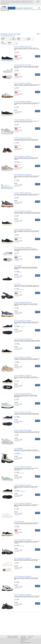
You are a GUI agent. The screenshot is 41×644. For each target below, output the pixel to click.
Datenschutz (23, 640)
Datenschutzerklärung (5, 4)
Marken (30, 638)
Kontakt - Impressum (25, 639)
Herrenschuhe (19, 8)
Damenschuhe (12, 8)
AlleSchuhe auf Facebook (26, 643)
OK (38, 2)
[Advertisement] (20, 22)
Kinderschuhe (27, 8)
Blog (22, 641)
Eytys (8, 10)
